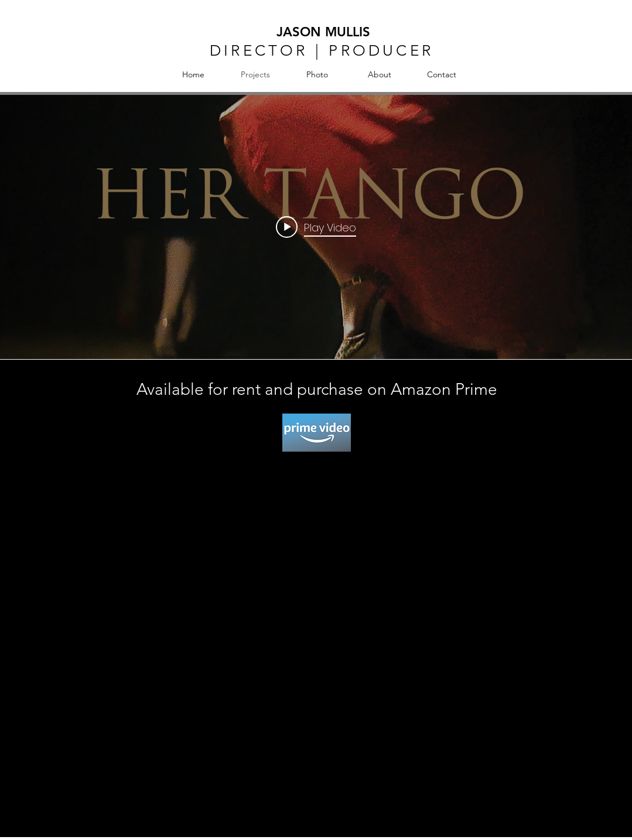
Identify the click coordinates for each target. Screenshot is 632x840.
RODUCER (387, 51)
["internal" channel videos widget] (316, 227)
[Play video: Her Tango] (316, 227)
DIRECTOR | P (275, 51)
